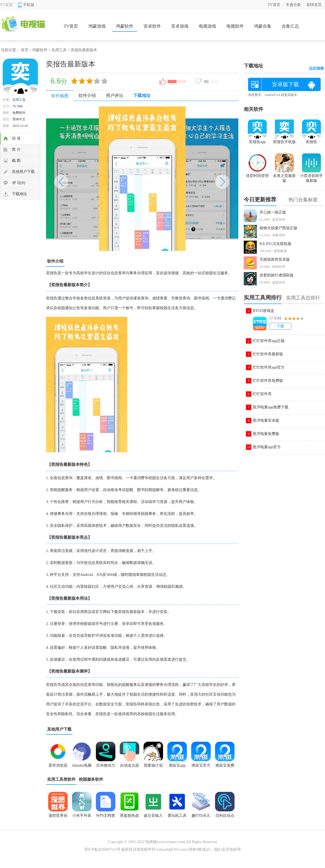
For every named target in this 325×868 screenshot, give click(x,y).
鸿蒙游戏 (97, 26)
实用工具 (59, 50)
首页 (25, 50)
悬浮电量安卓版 (266, 420)
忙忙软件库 (262, 394)
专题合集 (293, 5)
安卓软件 (152, 26)
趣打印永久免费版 (201, 817)
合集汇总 (290, 26)
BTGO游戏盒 (264, 311)
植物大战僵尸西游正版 (278, 228)
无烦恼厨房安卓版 (275, 259)
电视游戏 (207, 26)
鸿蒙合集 (263, 26)
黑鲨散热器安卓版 (129, 817)
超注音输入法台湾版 (153, 817)
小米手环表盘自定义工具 (82, 817)
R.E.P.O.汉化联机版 (275, 244)
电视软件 (235, 26)
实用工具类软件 (61, 779)
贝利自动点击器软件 (225, 817)
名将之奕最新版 (284, 176)
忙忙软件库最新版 (268, 354)
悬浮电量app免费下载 (271, 407)
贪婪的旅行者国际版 (277, 275)
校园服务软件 (91, 779)
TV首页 (6, 5)
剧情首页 (314, 5)
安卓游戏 (180, 26)
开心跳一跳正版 (273, 212)
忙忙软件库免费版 (268, 381)
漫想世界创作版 (58, 817)
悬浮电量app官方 (267, 447)
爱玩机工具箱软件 (177, 817)
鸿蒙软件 (125, 26)
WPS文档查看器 (106, 817)
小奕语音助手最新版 (311, 176)
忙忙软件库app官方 (269, 367)
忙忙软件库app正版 (269, 341)
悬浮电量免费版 (266, 434)
